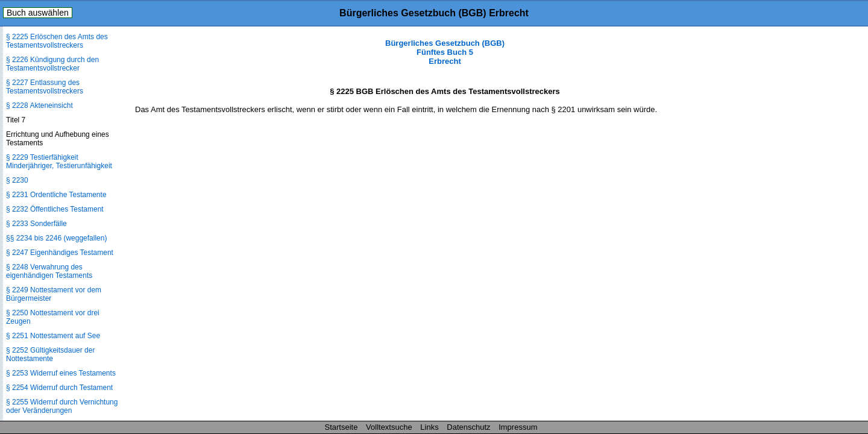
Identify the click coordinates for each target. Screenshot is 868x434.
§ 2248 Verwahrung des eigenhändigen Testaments (49, 271)
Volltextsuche (389, 427)
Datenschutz (468, 427)
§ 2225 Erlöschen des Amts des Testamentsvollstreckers (57, 41)
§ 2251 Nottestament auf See (53, 336)
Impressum (518, 427)
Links (429, 427)
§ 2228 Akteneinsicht (39, 105)
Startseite (341, 427)
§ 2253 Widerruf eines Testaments (61, 373)
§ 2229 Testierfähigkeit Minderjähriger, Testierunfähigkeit (59, 162)
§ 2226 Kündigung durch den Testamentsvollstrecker (52, 64)
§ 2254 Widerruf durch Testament (59, 388)
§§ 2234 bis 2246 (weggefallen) (56, 238)
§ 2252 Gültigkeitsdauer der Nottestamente (50, 354)
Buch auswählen (38, 13)
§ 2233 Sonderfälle (36, 224)
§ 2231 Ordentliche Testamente (56, 195)
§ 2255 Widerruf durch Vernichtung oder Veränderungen (62, 406)
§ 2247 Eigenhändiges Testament (60, 253)
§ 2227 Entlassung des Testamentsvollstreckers (45, 87)
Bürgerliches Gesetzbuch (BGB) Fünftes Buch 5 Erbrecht (445, 52)
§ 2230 (17, 180)
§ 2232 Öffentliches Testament (55, 209)
